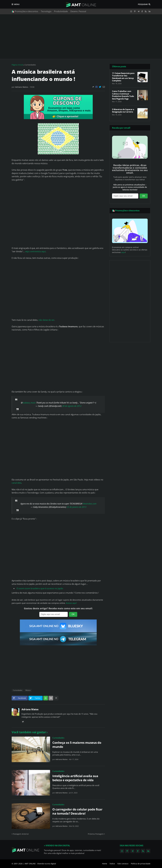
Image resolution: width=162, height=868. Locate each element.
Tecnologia (46, 11)
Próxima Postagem (96, 834)
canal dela (17, 483)
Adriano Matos (30, 709)
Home (105, 864)
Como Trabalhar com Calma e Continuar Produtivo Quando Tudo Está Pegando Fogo (123, 95)
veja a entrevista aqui (35, 251)
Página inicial (17, 65)
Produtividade (61, 11)
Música (28, 690)
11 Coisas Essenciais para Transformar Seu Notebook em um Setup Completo (123, 77)
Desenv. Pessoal (78, 11)
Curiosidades (30, 65)
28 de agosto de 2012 (72, 406)
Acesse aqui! (71, 603)
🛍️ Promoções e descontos (25, 11)
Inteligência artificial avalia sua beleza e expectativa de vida (75, 778)
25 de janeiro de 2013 (77, 507)
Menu (17, 4)
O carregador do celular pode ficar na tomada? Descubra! (77, 811)
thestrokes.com (90, 504)
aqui (123, 252)
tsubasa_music (29, 403)
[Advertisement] (81, 37)
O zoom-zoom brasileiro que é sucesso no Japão (40, 588)
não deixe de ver (46, 320)
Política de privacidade (141, 864)
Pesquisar (143, 4)
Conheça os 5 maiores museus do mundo (77, 745)
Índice (112, 864)
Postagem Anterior (21, 834)
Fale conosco (123, 864)
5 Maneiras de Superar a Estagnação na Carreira (123, 111)
